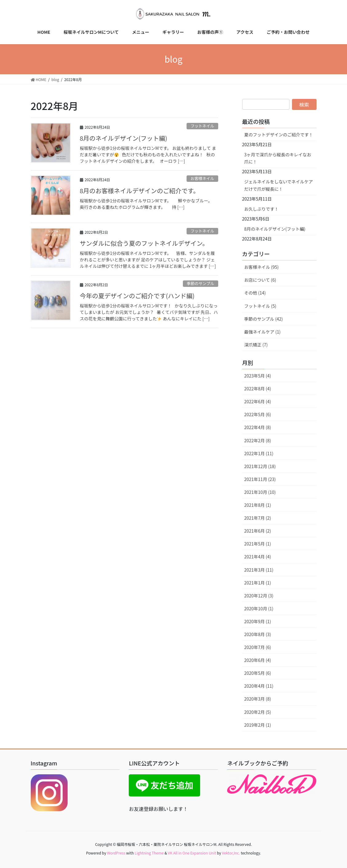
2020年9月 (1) (258, 621)
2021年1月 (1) (258, 583)
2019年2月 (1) (258, 725)
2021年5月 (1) (258, 544)
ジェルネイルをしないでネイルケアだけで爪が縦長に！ (279, 185)
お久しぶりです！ (262, 209)
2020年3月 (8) (258, 699)
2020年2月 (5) (258, 712)
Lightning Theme (149, 853)
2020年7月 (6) (258, 647)
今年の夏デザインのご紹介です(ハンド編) (137, 296)
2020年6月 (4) (258, 660)
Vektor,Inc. (231, 853)
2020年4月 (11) (259, 686)
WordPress (116, 853)
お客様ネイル (202, 178)
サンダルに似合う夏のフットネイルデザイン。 (144, 243)
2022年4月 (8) (258, 427)
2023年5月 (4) (258, 376)
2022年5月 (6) (258, 414)
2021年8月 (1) (258, 505)
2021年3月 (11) (259, 570)
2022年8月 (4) (258, 389)
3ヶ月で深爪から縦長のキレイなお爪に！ (278, 158)
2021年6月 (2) (258, 531)
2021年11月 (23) (260, 479)
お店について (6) (260, 280)
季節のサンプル (201, 283)
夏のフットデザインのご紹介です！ (279, 135)
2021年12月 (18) (260, 466)
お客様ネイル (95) (262, 267)
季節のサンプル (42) (264, 319)
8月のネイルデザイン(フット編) (124, 138)
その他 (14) (255, 293)
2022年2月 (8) (258, 440)
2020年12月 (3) (259, 596)
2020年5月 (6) (258, 673)
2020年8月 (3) (258, 634)
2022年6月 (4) (258, 401)
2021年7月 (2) (258, 518)
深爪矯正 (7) (256, 345)
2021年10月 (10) (260, 492)
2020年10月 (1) (259, 608)
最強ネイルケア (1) (262, 332)
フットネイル (202, 126)
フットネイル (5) (260, 306)
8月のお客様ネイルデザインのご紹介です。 (140, 191)
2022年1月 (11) (259, 453)
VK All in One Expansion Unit (192, 853)
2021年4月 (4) (258, 557)
